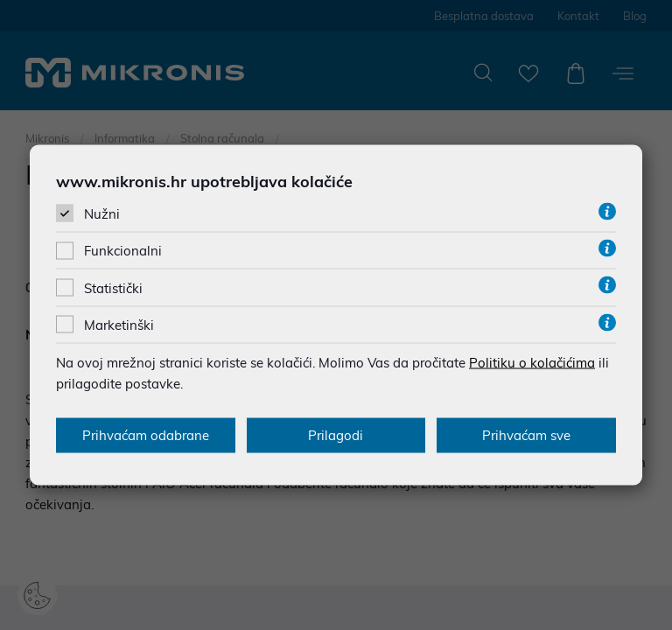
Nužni (102, 214)
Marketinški (119, 324)
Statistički (113, 287)
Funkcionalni (123, 251)
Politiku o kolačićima (532, 362)
